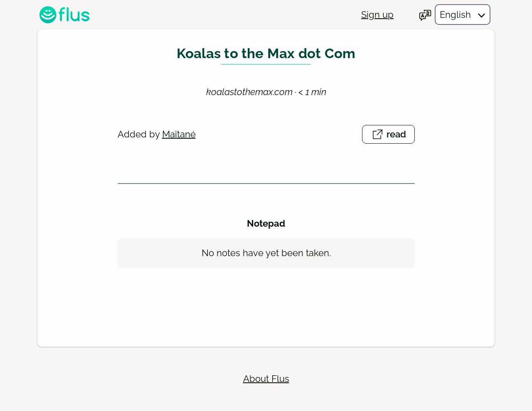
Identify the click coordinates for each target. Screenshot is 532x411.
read (393, 136)
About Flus (266, 379)
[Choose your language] (454, 15)
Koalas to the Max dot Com (266, 54)
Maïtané (179, 134)
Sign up (377, 15)
